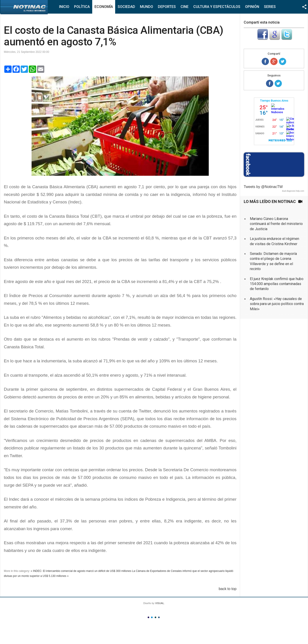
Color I (148, 617)
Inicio (64, 7)
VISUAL (160, 603)
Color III (155, 617)
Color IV (159, 617)
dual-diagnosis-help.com (293, 191)
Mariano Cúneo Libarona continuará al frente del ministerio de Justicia (276, 224)
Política (82, 7)
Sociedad (126, 7)
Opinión (252, 7)
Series (270, 7)
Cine (185, 7)
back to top (228, 589)
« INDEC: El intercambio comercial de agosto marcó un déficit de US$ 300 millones (81, 571)
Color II (152, 617)
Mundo (147, 7)
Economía (104, 7)
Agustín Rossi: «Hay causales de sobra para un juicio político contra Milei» (277, 304)
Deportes (167, 7)
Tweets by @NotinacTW (263, 187)
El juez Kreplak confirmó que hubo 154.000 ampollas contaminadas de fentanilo (277, 284)
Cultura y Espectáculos (217, 7)
